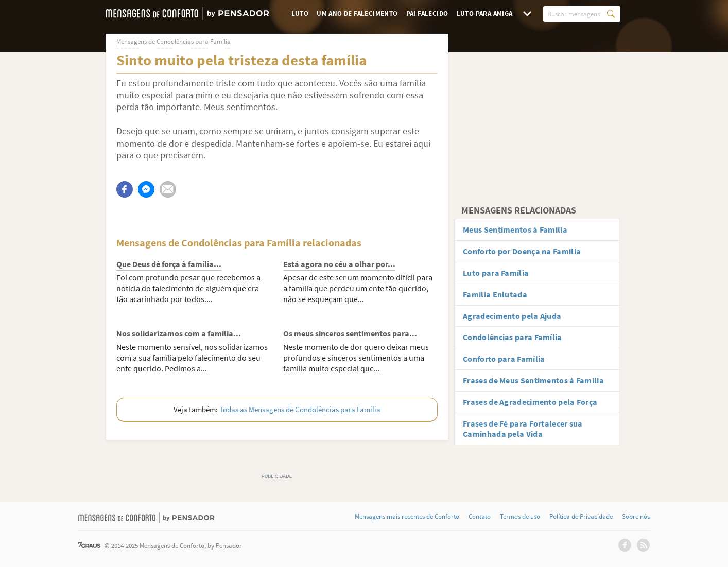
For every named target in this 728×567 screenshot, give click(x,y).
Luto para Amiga (485, 14)
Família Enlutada (495, 294)
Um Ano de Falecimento (357, 14)
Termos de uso (520, 517)
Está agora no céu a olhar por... (339, 264)
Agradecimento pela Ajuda (512, 316)
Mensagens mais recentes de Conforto (407, 517)
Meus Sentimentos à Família (515, 229)
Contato (480, 517)
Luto (300, 14)
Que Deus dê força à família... (169, 264)
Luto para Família (496, 273)
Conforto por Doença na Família (522, 251)
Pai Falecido (427, 14)
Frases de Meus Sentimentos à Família (533, 380)
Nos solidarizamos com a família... (179, 333)
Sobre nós (636, 517)
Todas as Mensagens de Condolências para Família (300, 409)
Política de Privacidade (581, 517)
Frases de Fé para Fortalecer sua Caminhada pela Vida (523, 429)
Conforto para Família (504, 359)
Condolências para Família (513, 337)
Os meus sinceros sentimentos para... (350, 333)
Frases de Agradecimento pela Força (530, 402)
